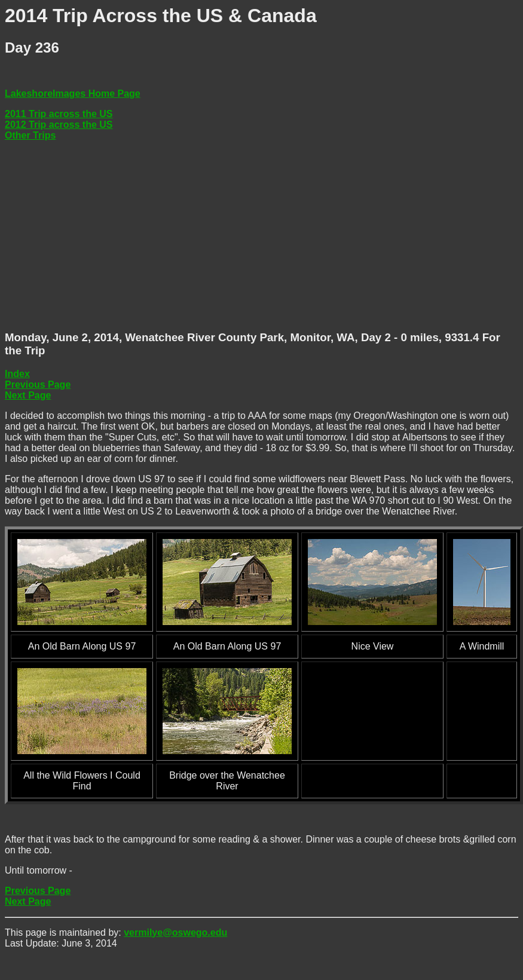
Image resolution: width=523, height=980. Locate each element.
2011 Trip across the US (59, 114)
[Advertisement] (219, 236)
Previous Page (38, 385)
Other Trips (30, 135)
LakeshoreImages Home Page (73, 94)
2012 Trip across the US (59, 125)
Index (17, 374)
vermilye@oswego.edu (175, 932)
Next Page (28, 395)
